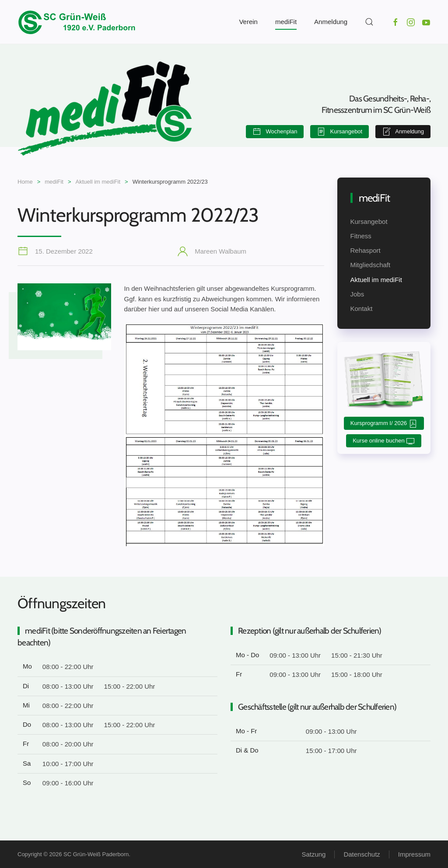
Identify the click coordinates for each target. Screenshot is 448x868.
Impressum (414, 854)
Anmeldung (331, 22)
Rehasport (366, 250)
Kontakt (362, 309)
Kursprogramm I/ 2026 (384, 424)
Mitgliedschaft (371, 265)
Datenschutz (362, 854)
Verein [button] (248, 22)
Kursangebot (369, 221)
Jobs (357, 294)
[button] (369, 22)
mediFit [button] (286, 22)
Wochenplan (275, 132)
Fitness (361, 236)
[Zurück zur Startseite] (77, 22)
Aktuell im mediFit (376, 280)
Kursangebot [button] (339, 132)
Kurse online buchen (384, 441)
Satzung (313, 854)
